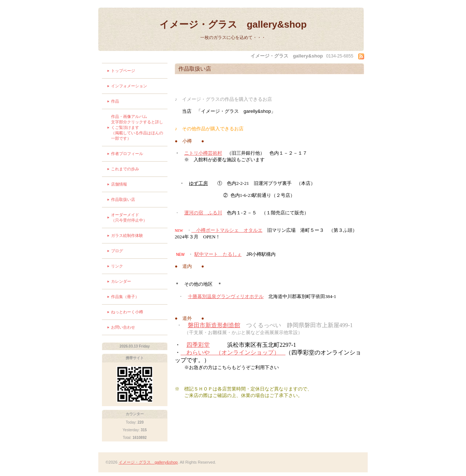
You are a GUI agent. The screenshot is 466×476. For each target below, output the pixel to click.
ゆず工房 (198, 183)
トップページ (123, 71)
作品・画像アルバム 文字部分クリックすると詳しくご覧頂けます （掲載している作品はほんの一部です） (139, 127)
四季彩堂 (198, 345)
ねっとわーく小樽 (127, 312)
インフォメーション (129, 86)
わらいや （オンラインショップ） (233, 352)
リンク (117, 266)
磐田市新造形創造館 (214, 325)
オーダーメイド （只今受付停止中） (137, 217)
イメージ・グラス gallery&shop (233, 24)
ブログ (117, 251)
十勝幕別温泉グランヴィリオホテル (226, 296)
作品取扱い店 (123, 199)
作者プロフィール (127, 154)
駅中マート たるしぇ (218, 254)
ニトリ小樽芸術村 (203, 153)
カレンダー (121, 281)
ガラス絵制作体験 (127, 235)
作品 (115, 101)
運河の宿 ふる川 (203, 213)
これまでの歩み (125, 169)
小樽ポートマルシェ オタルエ (227, 230)
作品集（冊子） (125, 297)
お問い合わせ (123, 327)
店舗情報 (119, 184)
